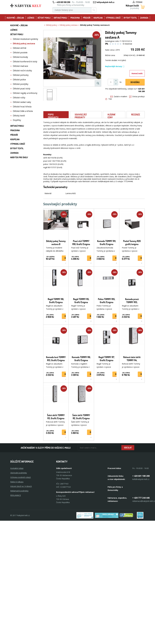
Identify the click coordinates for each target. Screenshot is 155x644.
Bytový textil (130, 18)
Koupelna (98, 18)
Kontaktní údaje (17, 468)
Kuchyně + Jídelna (15, 18)
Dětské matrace (20, 66)
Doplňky (17, 120)
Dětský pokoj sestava (24, 43)
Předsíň (87, 18)
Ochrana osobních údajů (21, 477)
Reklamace (16, 495)
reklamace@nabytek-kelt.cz (144, 501)
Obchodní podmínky (19, 473)
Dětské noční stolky (22, 71)
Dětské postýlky (21, 84)
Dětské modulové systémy (25, 39)
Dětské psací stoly (22, 89)
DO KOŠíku (135, 82)
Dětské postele (20, 53)
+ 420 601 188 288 (63, 2)
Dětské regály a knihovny (25, 93)
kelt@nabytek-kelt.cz (106, 2)
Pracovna (75, 18)
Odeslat (128, 448)
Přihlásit (137, 2)
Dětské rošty (19, 98)
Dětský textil (19, 116)
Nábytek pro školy (19, 157)
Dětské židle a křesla (23, 111)
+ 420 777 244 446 (141, 498)
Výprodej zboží (113, 18)
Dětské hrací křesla (22, 107)
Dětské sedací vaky (22, 102)
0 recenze (127, 44)
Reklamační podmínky (19, 491)
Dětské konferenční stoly (25, 62)
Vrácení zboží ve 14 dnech (21, 486)
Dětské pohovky (21, 75)
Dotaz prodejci (137, 96)
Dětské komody (20, 57)
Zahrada (144, 18)
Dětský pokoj (44, 18)
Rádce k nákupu (17, 482)
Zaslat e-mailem (119, 96)
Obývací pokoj (60, 18)
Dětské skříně (20, 48)
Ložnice (31, 18)
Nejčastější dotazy (115, 66)
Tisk (109, 99)
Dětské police (19, 80)
